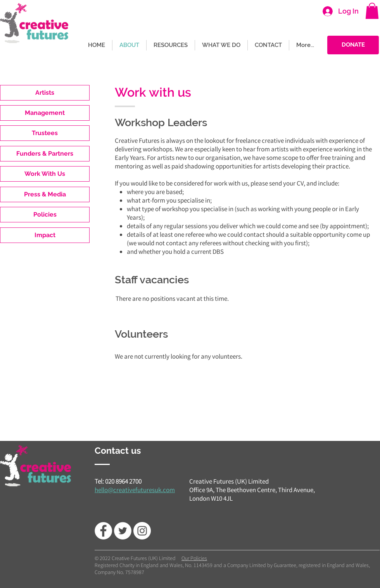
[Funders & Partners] (45, 154)
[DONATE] (353, 45)
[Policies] (45, 215)
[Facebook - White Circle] (103, 531)
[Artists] (45, 93)
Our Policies (194, 558)
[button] (372, 11)
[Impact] (45, 235)
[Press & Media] (45, 194)
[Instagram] (142, 531)
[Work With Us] (45, 174)
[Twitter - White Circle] (123, 531)
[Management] (45, 113)
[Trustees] (45, 133)
